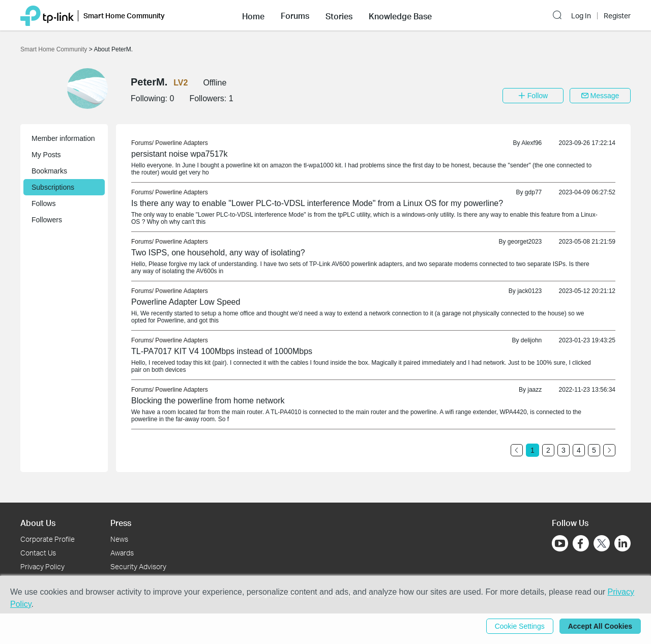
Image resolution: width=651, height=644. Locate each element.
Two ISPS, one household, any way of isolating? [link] (218, 253)
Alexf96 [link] (531, 143)
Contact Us (38, 553)
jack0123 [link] (529, 291)
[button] (253, 15)
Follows (43, 203)
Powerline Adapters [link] (181, 143)
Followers (47, 220)
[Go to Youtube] (560, 543)
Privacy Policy (42, 566)
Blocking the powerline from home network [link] (208, 401)
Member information (63, 138)
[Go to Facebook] (581, 543)
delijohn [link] (531, 340)
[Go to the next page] (609, 450)
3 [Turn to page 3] (564, 450)
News (119, 539)
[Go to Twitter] (602, 544)
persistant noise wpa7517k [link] (179, 154)
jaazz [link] (535, 390)
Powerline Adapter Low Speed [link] (186, 302)
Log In (581, 16)
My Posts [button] (46, 155)
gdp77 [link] (533, 192)
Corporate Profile (48, 539)
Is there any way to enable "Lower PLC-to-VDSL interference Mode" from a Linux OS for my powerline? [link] (317, 203)
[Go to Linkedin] (623, 543)
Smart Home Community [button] (124, 16)
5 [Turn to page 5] (594, 450)
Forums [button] (295, 16)
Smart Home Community (55, 49)
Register (617, 16)
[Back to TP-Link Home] (47, 15)
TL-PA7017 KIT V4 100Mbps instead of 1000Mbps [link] (222, 351)
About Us (38, 523)
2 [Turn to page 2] (548, 450)
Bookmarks (49, 171)
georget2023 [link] (525, 242)
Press (121, 523)
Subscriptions (53, 187)
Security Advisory (138, 566)
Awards (122, 553)
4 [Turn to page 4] (579, 450)
